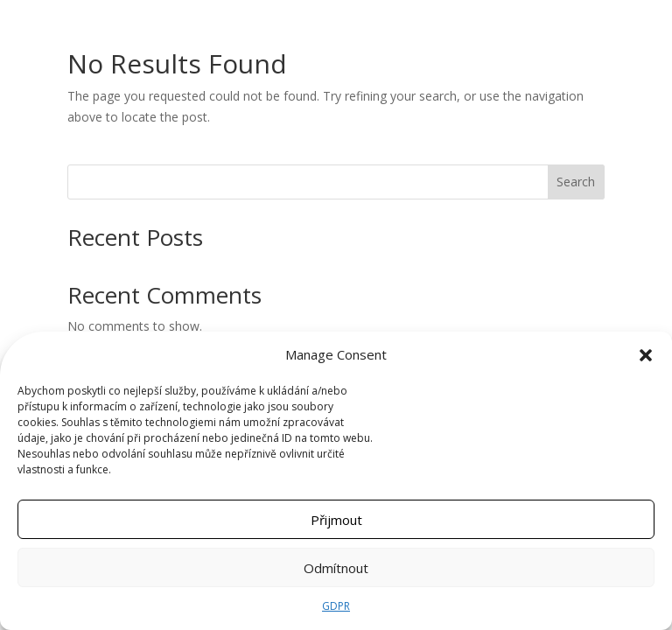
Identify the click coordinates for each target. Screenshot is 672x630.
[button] (646, 355)
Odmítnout (336, 568)
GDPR (336, 606)
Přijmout (336, 520)
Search (576, 182)
